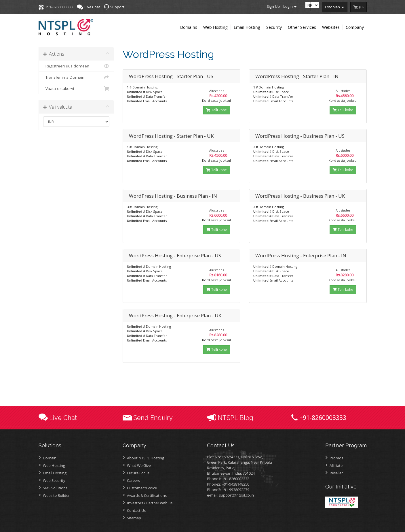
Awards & (147, 495)
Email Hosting (55, 473)
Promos (336, 458)
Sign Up (273, 6)
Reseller (336, 473)
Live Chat (92, 7)
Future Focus (138, 473)
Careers (133, 480)
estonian (335, 7)
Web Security (54, 480)
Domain (50, 458)
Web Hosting (54, 465)
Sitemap (134, 518)
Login (290, 6)
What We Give (139, 465)
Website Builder (56, 495)
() (361, 7)
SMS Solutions (55, 488)
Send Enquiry (153, 418)
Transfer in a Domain (76, 77)
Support (117, 7)
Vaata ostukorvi (76, 88)
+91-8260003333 (59, 7)
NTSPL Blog (235, 418)
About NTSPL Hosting (146, 458)
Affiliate (336, 465)
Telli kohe (217, 110)
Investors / (150, 503)
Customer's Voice (142, 488)
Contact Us (136, 510)
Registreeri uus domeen (76, 66)
